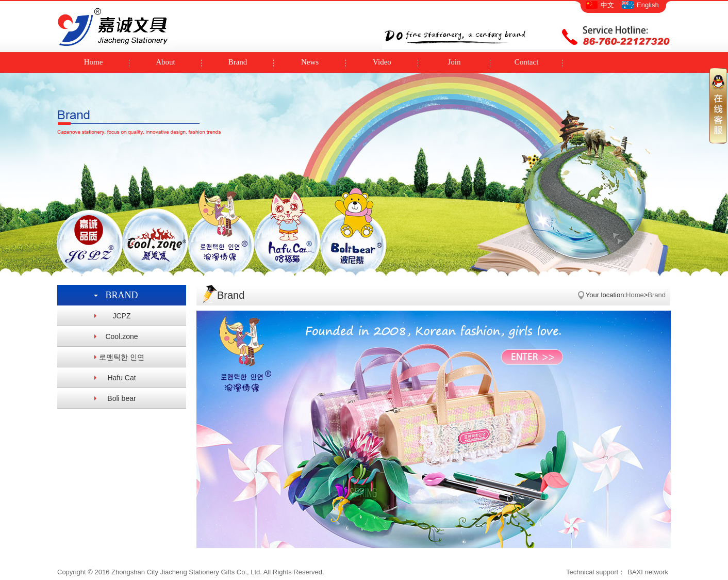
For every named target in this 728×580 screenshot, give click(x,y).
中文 (607, 5)
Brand (238, 62)
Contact (527, 62)
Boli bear (121, 398)
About (166, 62)
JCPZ (122, 316)
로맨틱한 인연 (122, 357)
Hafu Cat (121, 378)
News (310, 62)
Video (382, 62)
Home (94, 62)
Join (454, 62)
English (648, 5)
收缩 (718, 106)
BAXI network (648, 572)
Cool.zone (121, 336)
